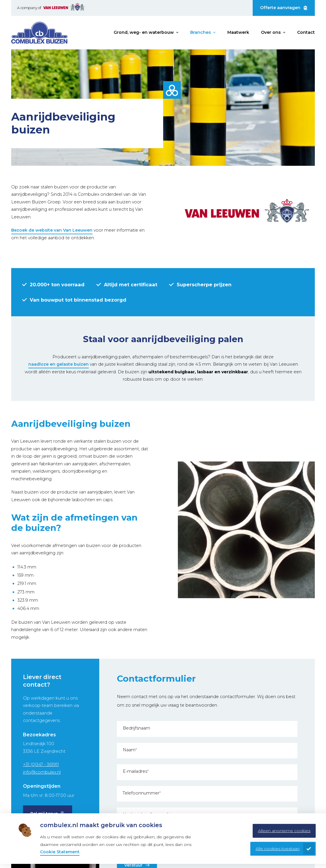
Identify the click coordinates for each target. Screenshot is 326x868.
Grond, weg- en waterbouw (144, 32)
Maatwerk (238, 32)
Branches (201, 32)
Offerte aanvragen (280, 8)
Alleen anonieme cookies (284, 831)
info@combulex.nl (42, 772)
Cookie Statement (60, 852)
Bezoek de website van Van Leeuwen (52, 230)
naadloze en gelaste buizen (58, 364)
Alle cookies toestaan (278, 849)
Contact (306, 32)
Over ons (271, 32)
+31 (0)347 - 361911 (41, 765)
